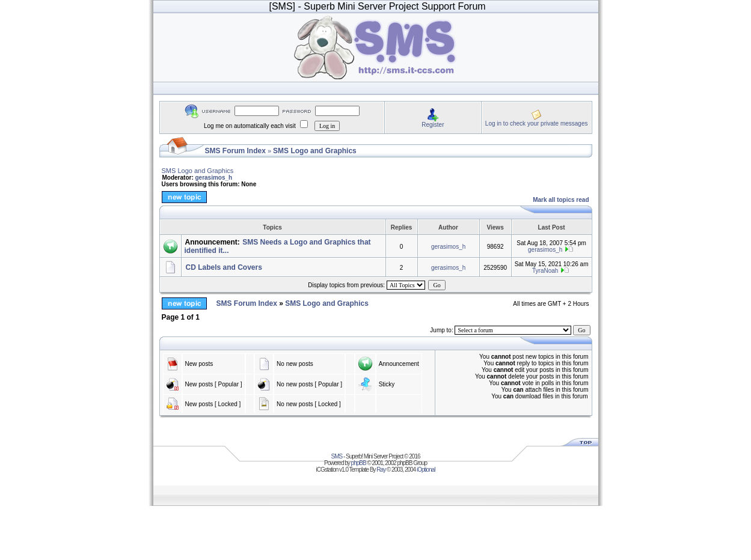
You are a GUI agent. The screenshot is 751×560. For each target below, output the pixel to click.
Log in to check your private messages (537, 123)
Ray (381, 470)
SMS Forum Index (235, 151)
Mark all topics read (561, 200)
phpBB (359, 463)
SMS (337, 456)
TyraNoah (545, 271)
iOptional (426, 470)
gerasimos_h (214, 178)
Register (433, 125)
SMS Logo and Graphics (315, 151)
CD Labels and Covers (224, 267)
